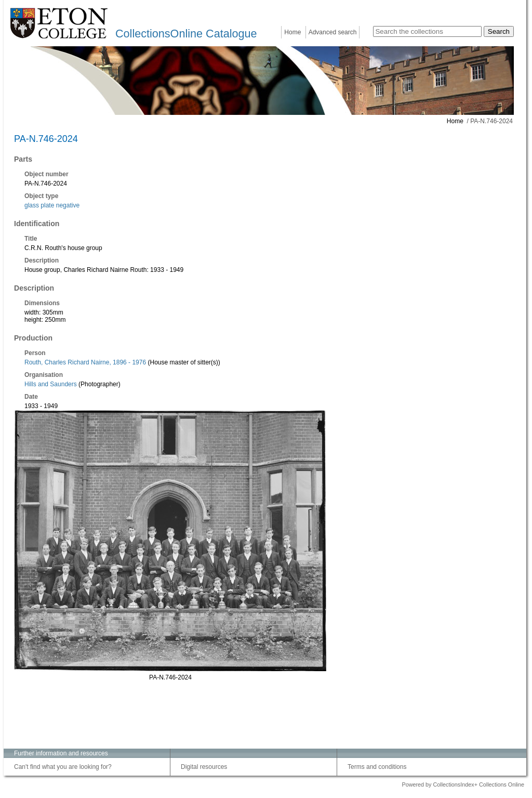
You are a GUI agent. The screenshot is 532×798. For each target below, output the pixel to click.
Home (292, 32)
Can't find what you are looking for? (63, 767)
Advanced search (333, 32)
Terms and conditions (377, 767)
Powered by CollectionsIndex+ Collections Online (463, 784)
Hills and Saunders (51, 384)
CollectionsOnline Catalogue (186, 34)
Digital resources (204, 767)
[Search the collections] (427, 31)
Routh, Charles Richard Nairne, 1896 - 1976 (85, 362)
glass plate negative (52, 205)
